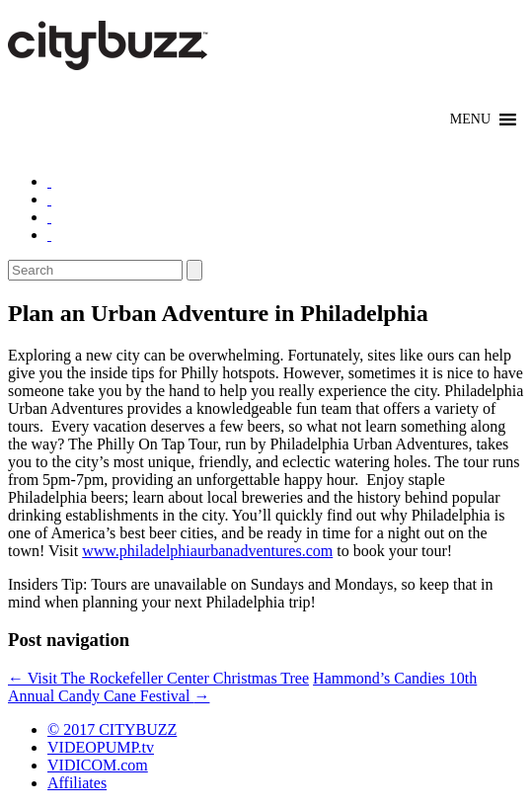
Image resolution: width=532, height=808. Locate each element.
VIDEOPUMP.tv (101, 747)
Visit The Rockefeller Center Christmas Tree (158, 678)
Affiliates (77, 783)
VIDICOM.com (98, 765)
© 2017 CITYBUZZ (112, 729)
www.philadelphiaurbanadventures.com (207, 551)
